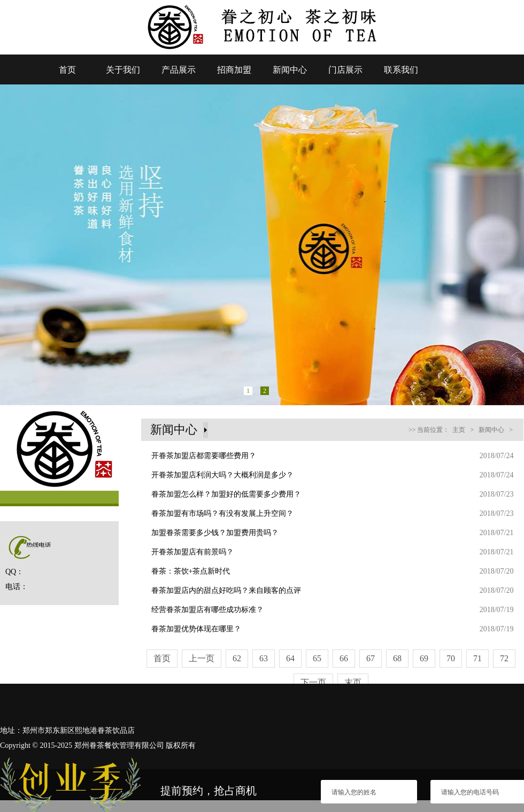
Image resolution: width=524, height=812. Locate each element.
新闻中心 (290, 70)
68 (397, 658)
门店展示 (345, 70)
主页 (459, 430)
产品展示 (179, 70)
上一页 (202, 658)
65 (317, 658)
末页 (353, 682)
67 (371, 658)
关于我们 (123, 70)
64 (290, 658)
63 (264, 658)
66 (344, 658)
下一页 (313, 682)
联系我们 (401, 70)
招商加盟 (234, 70)
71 (477, 658)
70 (451, 658)
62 (237, 658)
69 (424, 658)
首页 (67, 70)
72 (504, 658)
